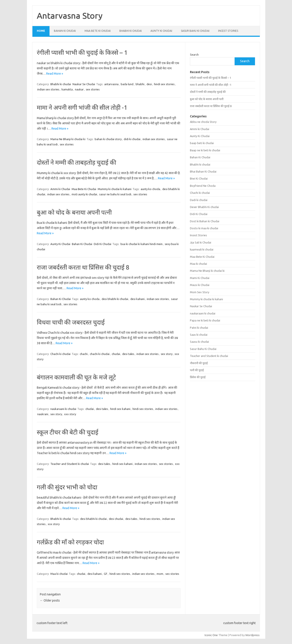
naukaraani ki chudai (63, 409)
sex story (167, 354)
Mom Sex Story (200, 292)
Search (194, 55)
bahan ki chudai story (108, 139)
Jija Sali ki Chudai (201, 242)
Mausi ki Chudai (200, 285)
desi (149, 84)
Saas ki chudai (199, 335)
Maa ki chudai (59, 574)
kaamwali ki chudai (202, 249)
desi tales (128, 354)
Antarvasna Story (70, 16)
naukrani (43, 414)
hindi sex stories (164, 84)
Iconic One (211, 635)
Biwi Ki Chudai (199, 178)
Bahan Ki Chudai (65, 31)
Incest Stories (228, 31)
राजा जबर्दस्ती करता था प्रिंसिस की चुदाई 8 (83, 267)
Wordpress (252, 635)
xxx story (70, 414)
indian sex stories (48, 89)
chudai (116, 354)
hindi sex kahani (120, 409)
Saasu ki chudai (199, 342)
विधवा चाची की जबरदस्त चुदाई (71, 322)
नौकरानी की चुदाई (199, 363)
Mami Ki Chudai (200, 278)
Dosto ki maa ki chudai (204, 228)
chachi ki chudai (100, 354)
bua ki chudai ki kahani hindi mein (142, 244)
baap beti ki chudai (202, 143)
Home (41, 31)
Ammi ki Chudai (60, 189)
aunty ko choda (150, 189)
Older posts (50, 600)
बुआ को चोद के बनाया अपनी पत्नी (74, 212)
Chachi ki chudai (60, 354)
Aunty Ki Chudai (161, 31)
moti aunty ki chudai (84, 194)
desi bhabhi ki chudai (115, 299)
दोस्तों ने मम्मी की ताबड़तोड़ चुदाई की (76, 162)
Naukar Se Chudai (84, 84)
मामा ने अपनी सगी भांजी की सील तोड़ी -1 (82, 107)
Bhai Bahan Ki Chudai (203, 171)
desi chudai (116, 519)
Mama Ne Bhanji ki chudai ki (68, 139)
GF (106, 574)
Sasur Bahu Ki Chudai (195, 31)
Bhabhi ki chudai (131, 31)
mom (160, 574)
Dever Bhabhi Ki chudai (204, 207)
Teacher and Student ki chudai (70, 464)
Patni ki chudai (199, 328)
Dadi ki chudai (199, 200)
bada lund (127, 84)
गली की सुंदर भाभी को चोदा (67, 487)
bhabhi (140, 84)
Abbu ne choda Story (203, 122)
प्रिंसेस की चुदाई (198, 377)
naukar (79, 89)
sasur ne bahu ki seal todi (115, 194)
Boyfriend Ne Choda (203, 186)
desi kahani (137, 299)
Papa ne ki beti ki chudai (205, 320)
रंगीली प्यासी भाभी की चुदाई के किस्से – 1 (82, 52)
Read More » (55, 74)
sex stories (93, 89)
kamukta (67, 89)
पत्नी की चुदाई (197, 370)
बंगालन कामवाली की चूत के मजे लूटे (76, 377)
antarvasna (111, 84)
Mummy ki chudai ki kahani (115, 189)
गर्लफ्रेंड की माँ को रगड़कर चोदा (70, 542)
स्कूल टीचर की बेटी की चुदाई (68, 432)
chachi (84, 354)
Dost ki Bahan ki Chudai (205, 221)
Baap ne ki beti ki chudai (205, 150)
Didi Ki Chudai (103, 244)
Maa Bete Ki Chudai (98, 31)
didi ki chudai (132, 139)
